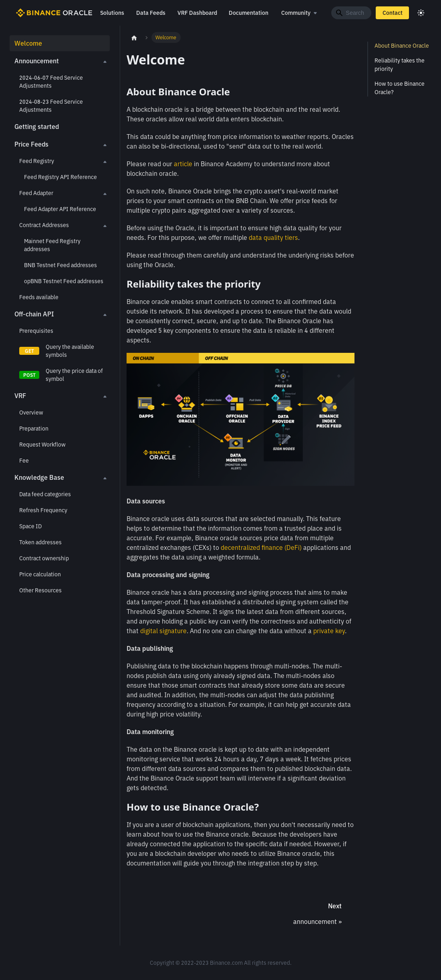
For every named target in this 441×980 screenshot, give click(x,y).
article (183, 164)
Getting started (37, 127)
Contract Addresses (44, 225)
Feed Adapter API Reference (60, 209)
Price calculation (40, 574)
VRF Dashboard (197, 13)
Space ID (30, 526)
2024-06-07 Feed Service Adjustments (51, 82)
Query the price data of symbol (74, 375)
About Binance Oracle (402, 46)
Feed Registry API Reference (60, 177)
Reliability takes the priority (400, 65)
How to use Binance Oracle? (400, 88)
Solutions (112, 13)
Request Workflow (42, 445)
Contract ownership (44, 558)
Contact (393, 13)
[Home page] (134, 38)
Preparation (34, 429)
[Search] (351, 13)
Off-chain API (34, 314)
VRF (20, 396)
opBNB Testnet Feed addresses (64, 281)
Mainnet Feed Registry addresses (52, 245)
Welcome (28, 43)
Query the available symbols (70, 351)
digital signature (163, 631)
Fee (24, 461)
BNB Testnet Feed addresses (60, 265)
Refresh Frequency (43, 510)
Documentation (249, 13)
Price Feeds (31, 144)
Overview (31, 413)
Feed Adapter (36, 193)
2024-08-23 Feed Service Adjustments (51, 106)
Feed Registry (37, 161)
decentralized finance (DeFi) (261, 547)
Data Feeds (150, 13)
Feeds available (39, 297)
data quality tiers (273, 237)
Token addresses (40, 542)
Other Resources (40, 590)
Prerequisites (36, 331)
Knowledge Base (39, 477)
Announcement (37, 61)
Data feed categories (45, 494)
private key (329, 631)
